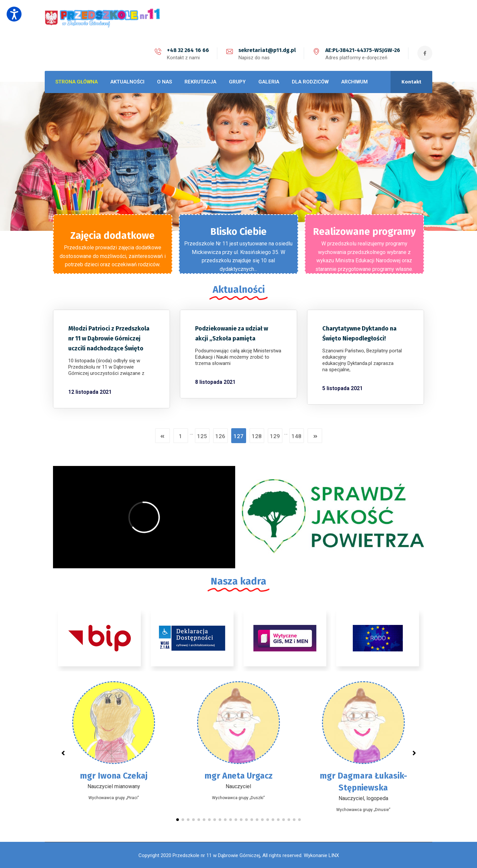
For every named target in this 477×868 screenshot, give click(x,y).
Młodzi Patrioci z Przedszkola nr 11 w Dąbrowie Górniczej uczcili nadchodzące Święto (109, 338)
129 (275, 436)
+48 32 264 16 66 (188, 50)
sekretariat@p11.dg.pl (267, 50)
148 (296, 436)
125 (202, 436)
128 (257, 436)
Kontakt (411, 82)
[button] (178, 820)
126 (220, 436)
